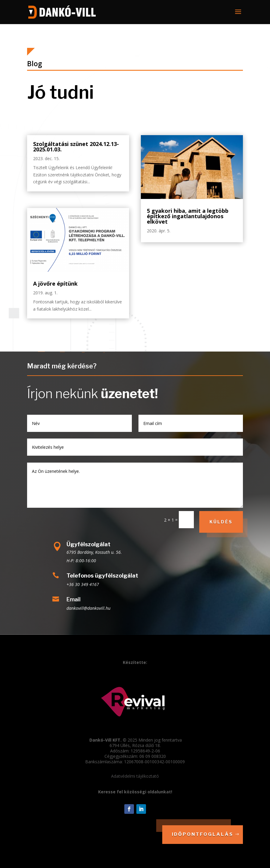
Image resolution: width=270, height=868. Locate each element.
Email (74, 599)
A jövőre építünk (55, 284)
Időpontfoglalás (203, 834)
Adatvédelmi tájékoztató (135, 776)
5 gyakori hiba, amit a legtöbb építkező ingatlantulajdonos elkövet (188, 216)
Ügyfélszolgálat (88, 544)
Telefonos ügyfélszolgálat (102, 576)
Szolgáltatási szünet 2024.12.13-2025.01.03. (76, 147)
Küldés (221, 522)
